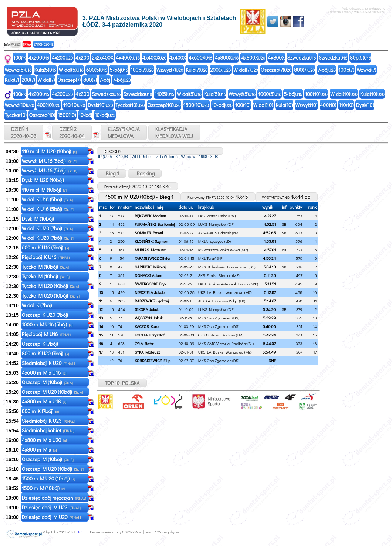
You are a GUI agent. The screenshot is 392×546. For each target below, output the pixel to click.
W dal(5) (71, 70)
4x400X (128, 58)
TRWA (27, 44)
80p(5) (360, 58)
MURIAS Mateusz (150, 250)
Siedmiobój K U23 (48, 421)
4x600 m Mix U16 (44, 373)
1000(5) (270, 94)
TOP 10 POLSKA (122, 383)
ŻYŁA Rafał (144, 343)
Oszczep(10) (164, 105)
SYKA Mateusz (147, 352)
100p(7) (142, 70)
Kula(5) (45, 70)
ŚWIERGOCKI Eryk (150, 284)
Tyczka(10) (130, 105)
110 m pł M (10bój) (44, 190)
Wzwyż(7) (170, 70)
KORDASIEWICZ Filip (153, 360)
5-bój (119, 70)
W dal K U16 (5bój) (47, 199)
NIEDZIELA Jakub (150, 292)
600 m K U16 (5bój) (45, 247)
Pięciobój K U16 (46, 257)
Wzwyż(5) (18, 70)
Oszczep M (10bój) (47, 382)
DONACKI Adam (148, 275)
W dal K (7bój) (37, 305)
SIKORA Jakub (147, 309)
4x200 (39, 58)
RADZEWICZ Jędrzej (152, 301)
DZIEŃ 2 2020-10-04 (72, 133)
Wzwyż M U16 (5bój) (49, 161)
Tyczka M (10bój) (45, 267)
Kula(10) (372, 94)
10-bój (222, 105)
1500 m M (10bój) (43, 488)
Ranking (145, 173)
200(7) (220, 70)
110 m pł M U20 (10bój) (49, 151)
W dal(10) (344, 94)
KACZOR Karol (147, 326)
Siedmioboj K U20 (48, 363)
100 (20, 58)
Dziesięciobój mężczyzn (54, 498)
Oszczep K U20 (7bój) (45, 315)
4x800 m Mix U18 (44, 401)
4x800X (227, 58)
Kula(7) (197, 70)
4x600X (200, 58)
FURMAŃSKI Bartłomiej (155, 224)
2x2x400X (102, 58)
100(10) (316, 94)
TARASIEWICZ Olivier (153, 258)
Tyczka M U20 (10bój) (50, 286)
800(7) (305, 70)
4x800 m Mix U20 (44, 440)
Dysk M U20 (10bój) (43, 180)
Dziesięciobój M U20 (51, 517)
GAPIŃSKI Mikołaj (150, 267)
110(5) (164, 94)
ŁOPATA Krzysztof (150, 335)
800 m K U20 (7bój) (45, 353)
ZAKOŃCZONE (43, 44)
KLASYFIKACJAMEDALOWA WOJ (174, 133)
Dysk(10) (100, 105)
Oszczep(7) (276, 70)
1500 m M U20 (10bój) (48, 478)
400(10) (48, 105)
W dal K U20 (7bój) (47, 228)
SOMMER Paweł (149, 233)
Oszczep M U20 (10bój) (52, 392)
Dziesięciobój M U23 (51, 507)
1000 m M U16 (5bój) (47, 324)
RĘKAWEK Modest (150, 216)
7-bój (327, 70)
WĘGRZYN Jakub (149, 318)
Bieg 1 (111, 173)
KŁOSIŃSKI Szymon (151, 241)
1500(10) (196, 105)
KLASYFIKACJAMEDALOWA (124, 133)
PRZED (15, 44)
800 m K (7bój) (40, 411)
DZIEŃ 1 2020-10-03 (24, 133)
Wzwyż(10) (20, 105)
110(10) (74, 105)
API (80, 532)
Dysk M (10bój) (38, 219)
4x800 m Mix (39, 450)
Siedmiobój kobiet (48, 430)
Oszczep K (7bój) (40, 344)
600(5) (97, 70)
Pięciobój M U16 (46, 334)
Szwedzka (301, 58)
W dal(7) (246, 70)
